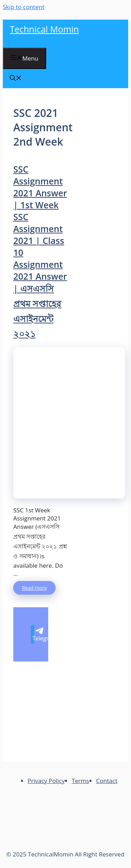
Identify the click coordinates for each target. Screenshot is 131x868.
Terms (80, 781)
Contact (107, 781)
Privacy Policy (46, 781)
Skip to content (24, 7)
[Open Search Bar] (16, 79)
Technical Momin (44, 29)
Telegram (33, 635)
